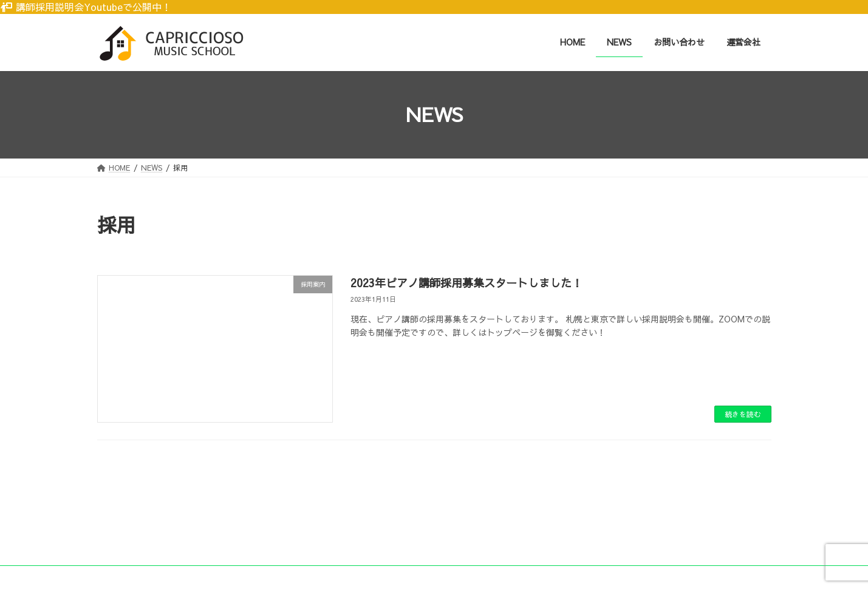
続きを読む (743, 414)
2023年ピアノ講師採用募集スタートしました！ (466, 283)
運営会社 (417, 536)
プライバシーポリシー (145, 536)
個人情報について (236, 536)
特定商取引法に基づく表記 (333, 536)
